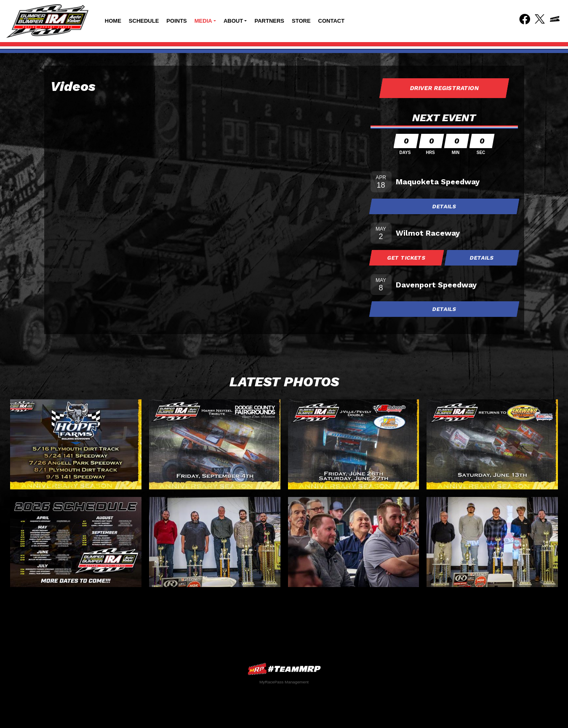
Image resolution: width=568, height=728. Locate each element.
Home (113, 21)
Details (444, 206)
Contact (332, 21)
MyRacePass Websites (284, 669)
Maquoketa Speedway (438, 182)
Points (176, 21)
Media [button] (203, 21)
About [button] (233, 21)
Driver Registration (444, 88)
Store (301, 21)
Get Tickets (406, 258)
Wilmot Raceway (428, 233)
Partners (269, 21)
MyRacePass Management (284, 682)
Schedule (144, 21)
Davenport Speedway (436, 285)
